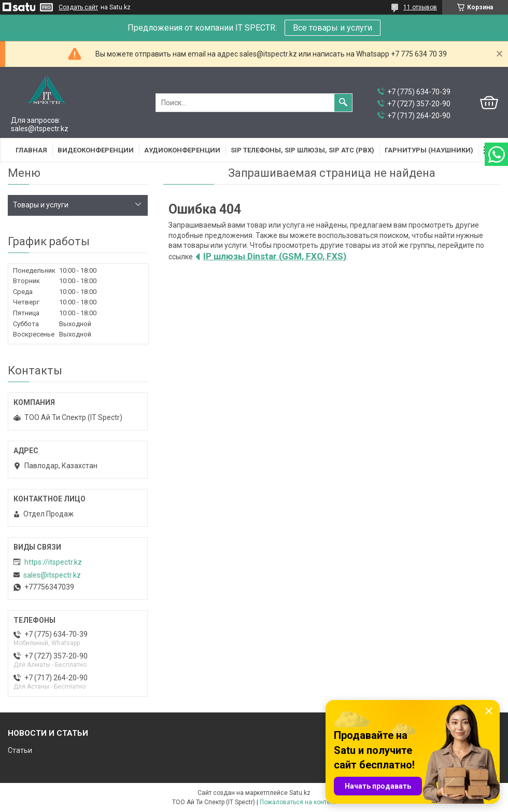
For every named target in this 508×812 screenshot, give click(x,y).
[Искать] (343, 103)
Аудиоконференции (182, 150)
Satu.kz (300, 793)
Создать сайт (78, 7)
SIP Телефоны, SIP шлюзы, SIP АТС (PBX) (302, 150)
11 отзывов (420, 7)
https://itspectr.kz (53, 562)
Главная (31, 150)
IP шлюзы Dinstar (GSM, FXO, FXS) (275, 256)
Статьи (20, 750)
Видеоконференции (96, 150)
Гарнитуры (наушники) (429, 150)
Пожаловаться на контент (298, 802)
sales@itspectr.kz (52, 575)
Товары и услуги (41, 205)
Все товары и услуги (333, 28)
